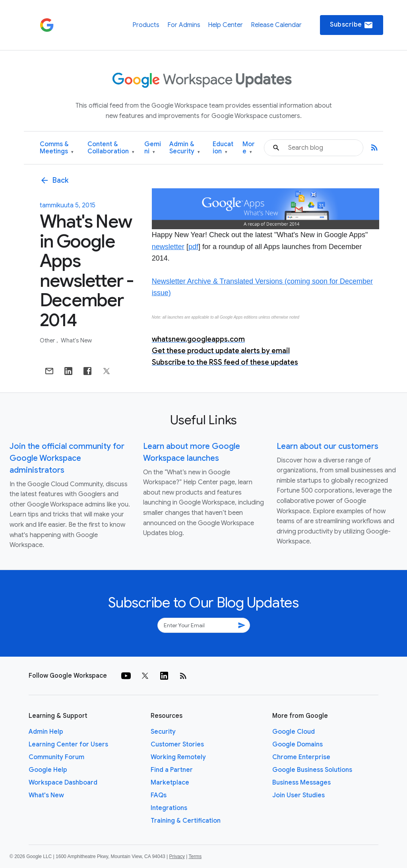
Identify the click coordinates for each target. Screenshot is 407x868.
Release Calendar (276, 25)
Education (223, 148)
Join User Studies (298, 795)
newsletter (168, 247)
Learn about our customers (328, 446)
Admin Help (46, 732)
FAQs (159, 795)
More (249, 148)
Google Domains (297, 744)
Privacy (177, 856)
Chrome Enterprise (301, 757)
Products (146, 25)
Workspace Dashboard (63, 783)
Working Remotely (178, 757)
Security (163, 732)
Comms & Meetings (57, 148)
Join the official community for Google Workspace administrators (67, 458)
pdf (193, 247)
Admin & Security (185, 148)
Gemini (153, 148)
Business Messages (301, 783)
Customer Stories (177, 744)
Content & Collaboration (111, 148)
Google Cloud (294, 732)
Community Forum (56, 757)
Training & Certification (186, 821)
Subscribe (352, 25)
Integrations (169, 808)
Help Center (225, 25)
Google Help (48, 770)
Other (48, 340)
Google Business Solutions (312, 770)
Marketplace (170, 783)
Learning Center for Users (68, 744)
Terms (195, 856)
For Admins (184, 25)
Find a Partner (172, 770)
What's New (76, 340)
